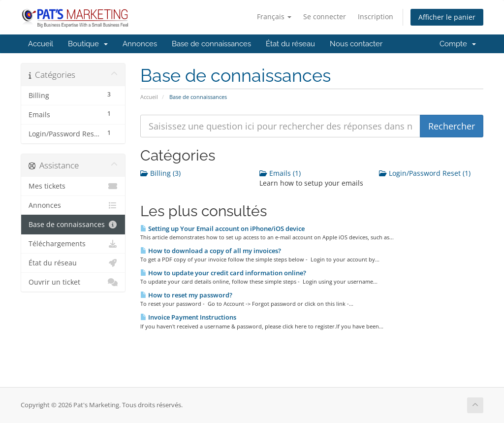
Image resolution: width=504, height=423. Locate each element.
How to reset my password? (186, 295)
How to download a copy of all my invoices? (211, 251)
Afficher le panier (447, 17)
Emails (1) (280, 173)
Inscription (376, 16)
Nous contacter (356, 44)
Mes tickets (73, 186)
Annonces (140, 44)
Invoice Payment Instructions (188, 317)
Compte (458, 44)
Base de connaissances (211, 44)
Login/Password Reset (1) (425, 173)
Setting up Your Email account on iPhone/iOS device (222, 228)
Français (274, 16)
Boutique (88, 44)
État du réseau (290, 44)
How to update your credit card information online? (223, 273)
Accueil (41, 44)
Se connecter (325, 16)
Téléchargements (73, 244)
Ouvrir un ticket (73, 282)
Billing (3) (160, 173)
